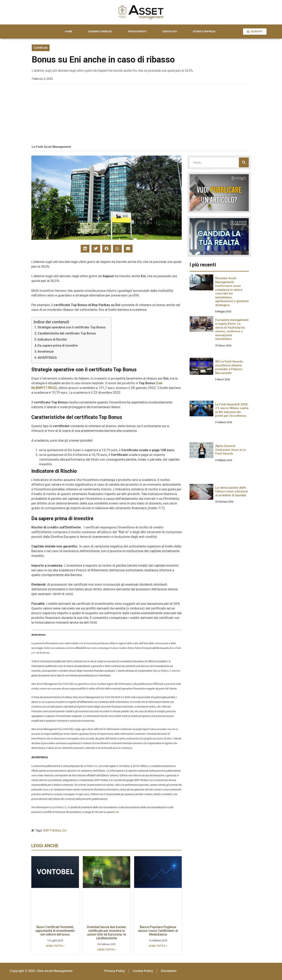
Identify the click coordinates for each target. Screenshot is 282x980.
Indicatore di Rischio (52, 339)
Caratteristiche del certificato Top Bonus (67, 333)
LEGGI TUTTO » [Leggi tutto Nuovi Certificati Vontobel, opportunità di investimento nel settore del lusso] (55, 946)
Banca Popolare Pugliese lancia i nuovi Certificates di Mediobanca (158, 931)
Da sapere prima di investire (58, 346)
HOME (69, 31)
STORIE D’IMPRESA (204, 31)
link (117, 812)
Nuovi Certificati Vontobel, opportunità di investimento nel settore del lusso (55, 931)
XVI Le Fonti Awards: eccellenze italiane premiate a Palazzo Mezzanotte (229, 367)
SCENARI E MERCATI (100, 31)
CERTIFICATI (170, 31)
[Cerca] (244, 162)
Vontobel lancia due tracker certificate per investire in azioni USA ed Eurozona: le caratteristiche (106, 933)
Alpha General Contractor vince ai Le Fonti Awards (231, 450)
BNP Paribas (52, 830)
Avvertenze (46, 352)
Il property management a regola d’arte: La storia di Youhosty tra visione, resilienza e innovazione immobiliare (232, 330)
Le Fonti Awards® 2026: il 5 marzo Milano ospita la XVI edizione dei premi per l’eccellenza (232, 410)
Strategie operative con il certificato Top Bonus (72, 327)
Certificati (41, 48)
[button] (85, 249)
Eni (64, 830)
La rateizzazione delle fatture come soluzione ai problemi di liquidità (232, 491)
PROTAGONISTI (137, 31)
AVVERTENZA (47, 358)
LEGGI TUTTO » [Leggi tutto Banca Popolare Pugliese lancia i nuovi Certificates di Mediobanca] (158, 946)
